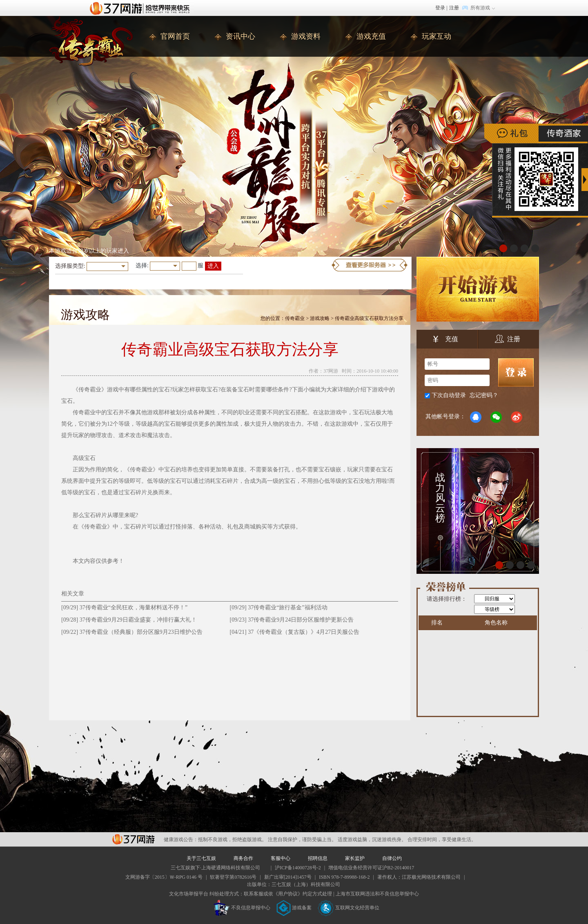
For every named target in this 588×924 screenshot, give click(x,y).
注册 (454, 8)
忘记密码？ (484, 395)
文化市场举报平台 (189, 894)
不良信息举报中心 (242, 908)
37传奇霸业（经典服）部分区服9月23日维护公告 (141, 632)
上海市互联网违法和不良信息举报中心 (377, 894)
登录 (440, 8)
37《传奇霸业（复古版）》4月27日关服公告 (304, 632)
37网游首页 (142, 8)
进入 (213, 266)
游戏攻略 (320, 318)
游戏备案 (294, 908)
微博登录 (517, 417)
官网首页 (175, 36)
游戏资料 (306, 36)
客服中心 (281, 858)
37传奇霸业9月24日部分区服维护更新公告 (301, 620)
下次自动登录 (449, 395)
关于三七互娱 (201, 858)
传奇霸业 (295, 318)
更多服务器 (370, 265)
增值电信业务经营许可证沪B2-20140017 (371, 868)
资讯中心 (241, 36)
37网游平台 (133, 839)
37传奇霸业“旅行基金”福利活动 (287, 607)
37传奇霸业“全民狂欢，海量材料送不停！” (134, 607)
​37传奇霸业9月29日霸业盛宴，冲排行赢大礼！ (138, 620)
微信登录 (496, 417)
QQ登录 (476, 417)
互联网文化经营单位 (349, 908)
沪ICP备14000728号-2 (298, 868)
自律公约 (392, 858)
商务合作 (243, 858)
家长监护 (355, 858)
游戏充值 (371, 36)
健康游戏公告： (181, 840)
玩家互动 (437, 36)
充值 (446, 340)
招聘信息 (318, 858)
